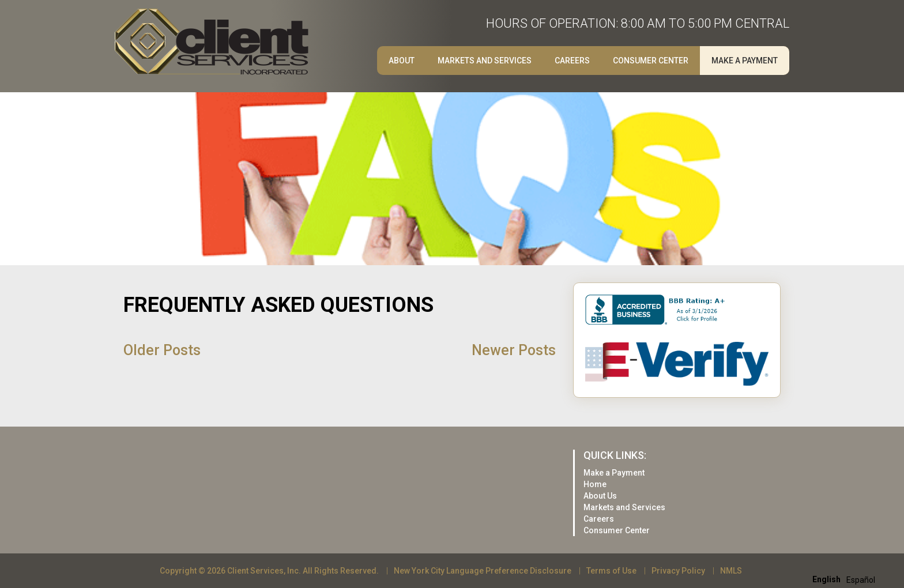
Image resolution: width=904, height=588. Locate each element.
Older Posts (162, 350)
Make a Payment (745, 61)
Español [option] (861, 580)
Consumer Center (651, 61)
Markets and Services (485, 61)
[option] (861, 580)
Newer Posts (514, 350)
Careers (572, 61)
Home (595, 484)
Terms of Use (611, 571)
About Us (600, 496)
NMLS (731, 571)
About (402, 61)
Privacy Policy (678, 571)
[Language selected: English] (847, 579)
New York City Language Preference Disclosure (483, 571)
